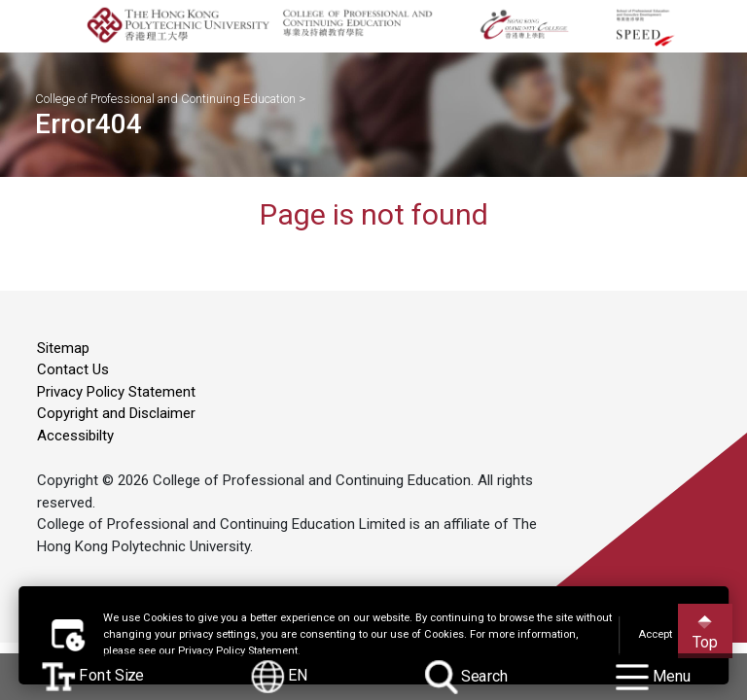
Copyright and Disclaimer (116, 413)
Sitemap (63, 348)
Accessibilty (75, 436)
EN (280, 676)
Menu (653, 677)
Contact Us (73, 369)
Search (467, 677)
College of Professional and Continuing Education (165, 98)
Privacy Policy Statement (116, 392)
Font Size (93, 677)
